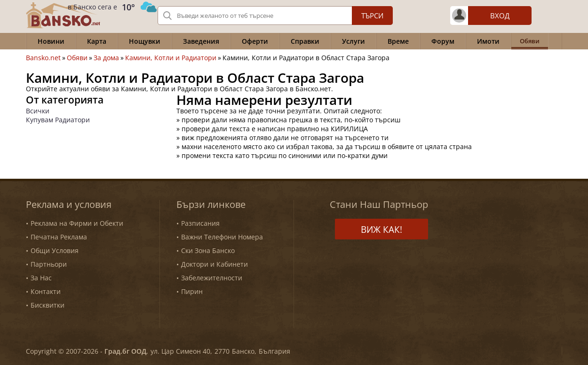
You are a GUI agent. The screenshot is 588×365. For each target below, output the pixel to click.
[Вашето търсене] (275, 16)
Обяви (77, 58)
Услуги (354, 41)
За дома (106, 58)
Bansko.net (43, 58)
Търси (372, 16)
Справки (305, 41)
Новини (51, 41)
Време (398, 41)
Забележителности (212, 278)
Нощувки (145, 41)
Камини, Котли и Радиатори (171, 58)
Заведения (201, 41)
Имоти (488, 41)
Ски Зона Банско (208, 250)
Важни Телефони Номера (222, 237)
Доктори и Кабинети (215, 264)
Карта (97, 41)
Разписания (200, 223)
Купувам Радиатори (58, 120)
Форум (443, 41)
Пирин (192, 291)
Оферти (255, 41)
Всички (38, 111)
